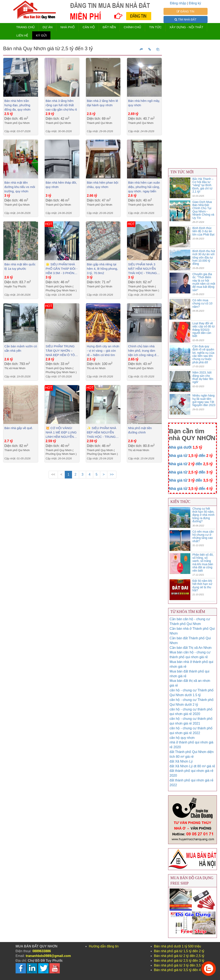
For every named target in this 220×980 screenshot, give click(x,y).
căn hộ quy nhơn (182, 738)
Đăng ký (195, 3)
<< (53, 474)
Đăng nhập (178, 3)
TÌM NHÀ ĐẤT (186, 20)
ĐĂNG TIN (185, 11)
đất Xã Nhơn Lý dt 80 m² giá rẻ (192, 766)
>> (112, 474)
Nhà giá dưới (185, 447)
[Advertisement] (82, 519)
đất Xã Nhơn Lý (181, 761)
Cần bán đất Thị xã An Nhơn (191, 648)
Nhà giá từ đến (191, 456)
